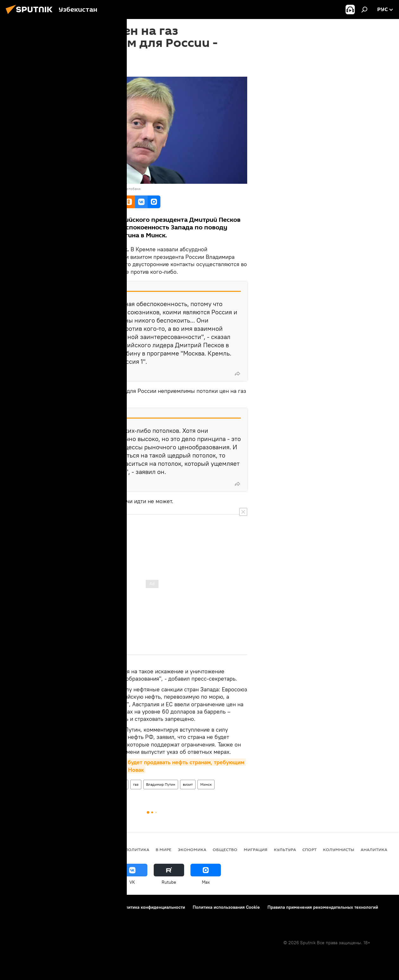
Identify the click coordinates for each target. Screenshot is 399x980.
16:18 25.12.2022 (74, 69)
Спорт (309, 849)
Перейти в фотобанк (123, 189)
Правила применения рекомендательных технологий (323, 907)
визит (188, 784)
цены (121, 784)
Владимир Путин (161, 784)
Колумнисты (339, 849)
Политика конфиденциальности (152, 907)
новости (108, 849)
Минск (206, 784)
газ (136, 784)
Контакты (45, 907)
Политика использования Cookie (226, 907)
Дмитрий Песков (94, 784)
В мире (164, 849)
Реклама (62, 916)
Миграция (256, 849)
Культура (285, 849)
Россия (66, 784)
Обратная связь (94, 916)
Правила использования (87, 907)
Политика (137, 849)
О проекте (17, 907)
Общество (225, 849)
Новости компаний (26, 916)
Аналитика (374, 849)
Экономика (192, 849)
